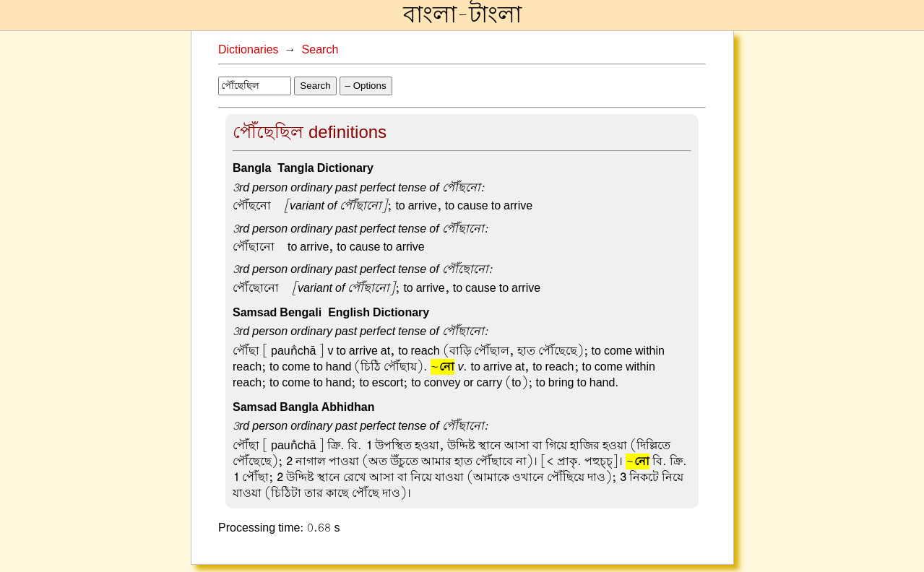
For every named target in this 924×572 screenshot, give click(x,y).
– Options (366, 86)
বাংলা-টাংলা (462, 15)
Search (320, 50)
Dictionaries (249, 50)
